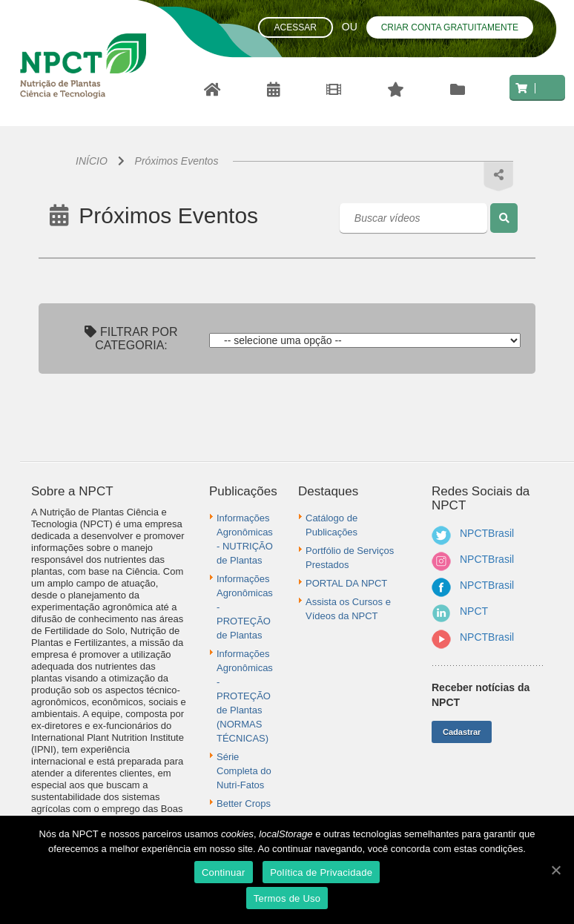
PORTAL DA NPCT (346, 583)
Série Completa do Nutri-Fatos (244, 771)
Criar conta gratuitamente (450, 27)
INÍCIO (92, 161)
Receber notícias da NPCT (481, 695)
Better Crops (244, 803)
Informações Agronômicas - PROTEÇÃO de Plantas (245, 607)
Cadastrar (462, 732)
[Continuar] (555, 870)
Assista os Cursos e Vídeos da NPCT (348, 609)
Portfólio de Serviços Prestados (350, 558)
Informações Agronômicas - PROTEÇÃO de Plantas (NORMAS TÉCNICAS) (245, 696)
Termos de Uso (287, 898)
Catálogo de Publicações (331, 525)
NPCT (474, 611)
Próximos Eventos (177, 161)
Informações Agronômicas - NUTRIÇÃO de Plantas (245, 539)
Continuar (224, 872)
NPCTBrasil (487, 533)
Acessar (296, 27)
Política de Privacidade (321, 872)
